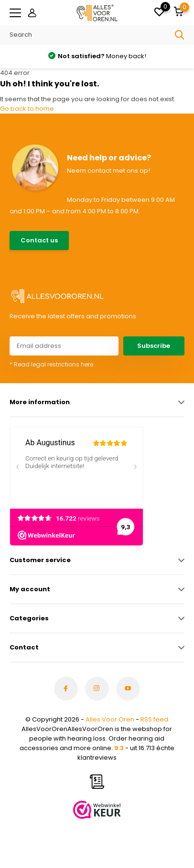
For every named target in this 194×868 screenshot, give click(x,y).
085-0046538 (102, 235)
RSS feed (154, 719)
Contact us (39, 240)
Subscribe (154, 346)
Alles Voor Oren (110, 719)
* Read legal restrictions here (51, 364)
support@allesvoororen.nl (122, 245)
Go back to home (27, 109)
